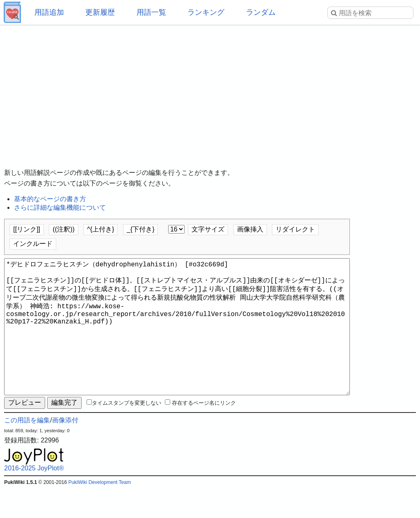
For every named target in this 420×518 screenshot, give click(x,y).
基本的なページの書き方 (50, 199)
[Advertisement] (210, 90)
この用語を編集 (27, 450)
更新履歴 (100, 12)
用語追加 (49, 12)
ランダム (261, 12)
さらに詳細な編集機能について (60, 207)
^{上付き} (100, 229)
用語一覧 (151, 12)
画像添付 (65, 450)
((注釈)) (63, 229)
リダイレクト (295, 229)
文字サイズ (208, 229)
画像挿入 (250, 229)
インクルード (33, 244)
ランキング (206, 12)
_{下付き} (141, 229)
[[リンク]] (27, 229)
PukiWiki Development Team (99, 512)
